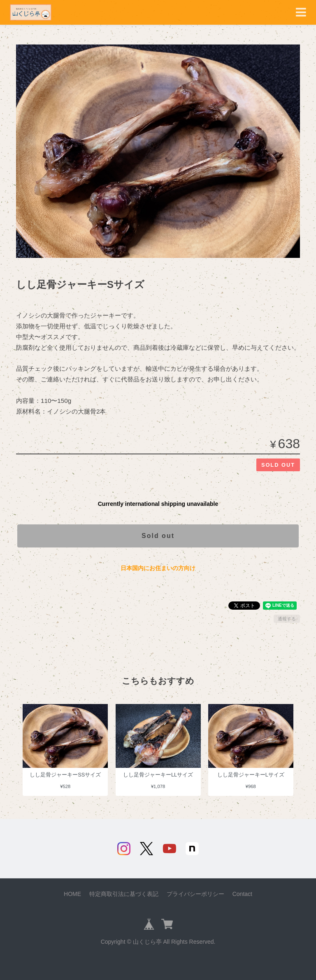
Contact (242, 894)
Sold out (158, 536)
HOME (72, 894)
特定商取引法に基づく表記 (124, 894)
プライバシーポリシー (195, 894)
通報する (287, 619)
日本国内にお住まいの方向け (158, 568)
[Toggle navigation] (301, 13)
